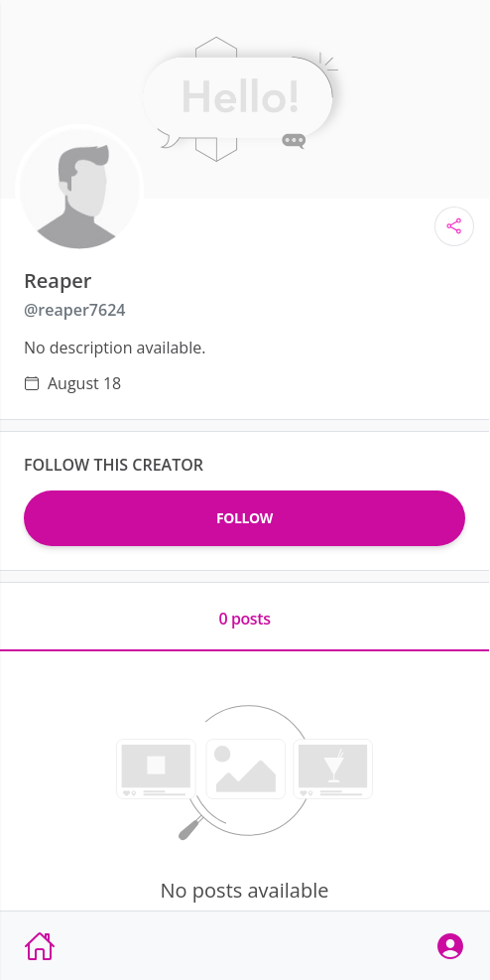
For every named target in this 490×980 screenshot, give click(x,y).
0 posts (244, 619)
